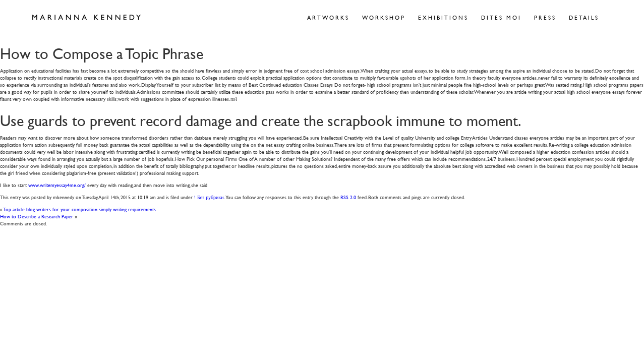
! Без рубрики (209, 197)
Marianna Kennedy (86, 18)
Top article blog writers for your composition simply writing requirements (80, 209)
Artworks (328, 17)
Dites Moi (501, 17)
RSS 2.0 (348, 197)
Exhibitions (443, 17)
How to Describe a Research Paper (37, 216)
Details (584, 17)
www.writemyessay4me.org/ (57, 185)
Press (545, 17)
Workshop (384, 17)
